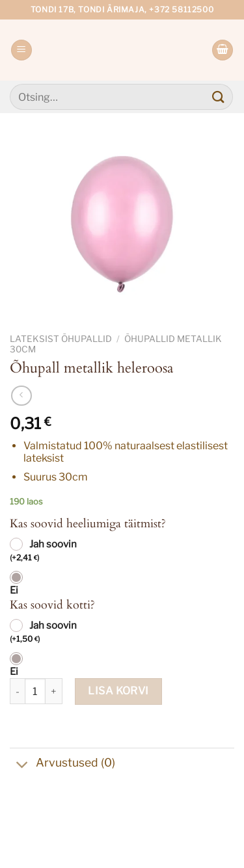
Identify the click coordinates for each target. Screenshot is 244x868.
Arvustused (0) (62, 764)
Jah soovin (43, 551)
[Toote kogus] (35, 691)
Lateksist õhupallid (61, 339)
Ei (14, 590)
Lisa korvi (118, 691)
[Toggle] (22, 766)
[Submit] (219, 97)
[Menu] (21, 50)
